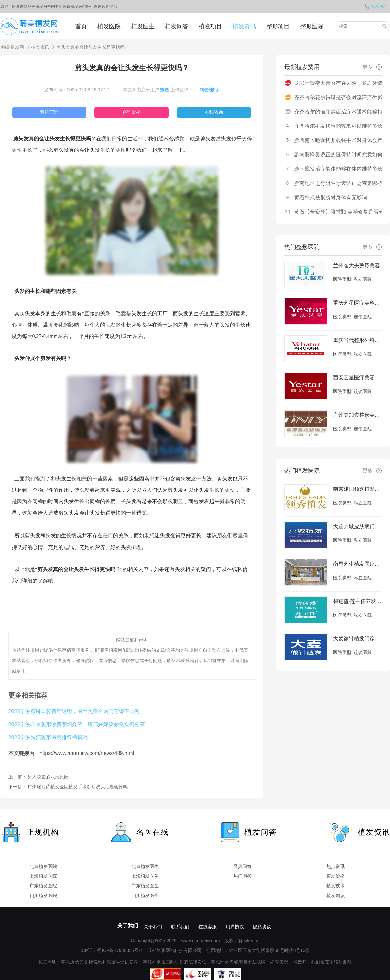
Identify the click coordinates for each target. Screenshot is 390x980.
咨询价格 (132, 112)
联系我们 (376, 7)
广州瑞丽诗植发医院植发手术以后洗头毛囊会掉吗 (78, 787)
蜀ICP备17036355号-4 (120, 950)
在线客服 (208, 927)
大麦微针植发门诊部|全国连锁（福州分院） (358, 639)
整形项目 (278, 26)
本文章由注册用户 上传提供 (156, 90)
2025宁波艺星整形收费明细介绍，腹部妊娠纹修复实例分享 (77, 724)
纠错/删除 (209, 90)
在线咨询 (214, 112)
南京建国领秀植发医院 (358, 489)
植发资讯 (244, 26)
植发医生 (143, 26)
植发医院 (109, 26)
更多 (372, 67)
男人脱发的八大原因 (48, 777)
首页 (81, 26)
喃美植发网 (13, 47)
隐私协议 (262, 927)
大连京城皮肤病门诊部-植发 (358, 526)
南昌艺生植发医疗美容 (358, 564)
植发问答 (177, 26)
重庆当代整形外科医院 (358, 340)
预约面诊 (49, 112)
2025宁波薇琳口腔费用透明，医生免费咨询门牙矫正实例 (74, 711)
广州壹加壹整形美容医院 (358, 415)
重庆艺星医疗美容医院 (358, 303)
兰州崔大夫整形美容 (357, 265)
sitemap (252, 941)
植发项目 (210, 26)
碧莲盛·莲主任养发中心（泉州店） (358, 601)
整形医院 (312, 26)
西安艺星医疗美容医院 (358, 378)
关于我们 (128, 926)
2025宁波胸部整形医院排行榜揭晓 (48, 737)
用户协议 (235, 927)
